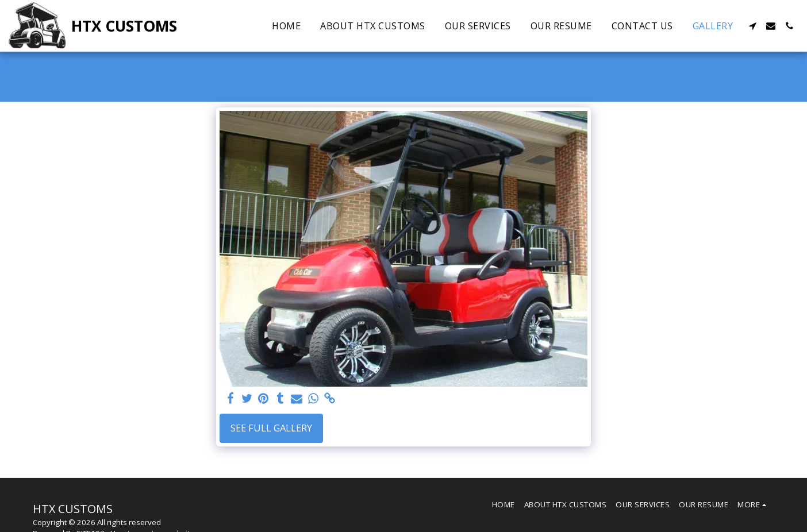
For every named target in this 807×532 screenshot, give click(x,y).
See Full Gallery (271, 428)
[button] (752, 26)
